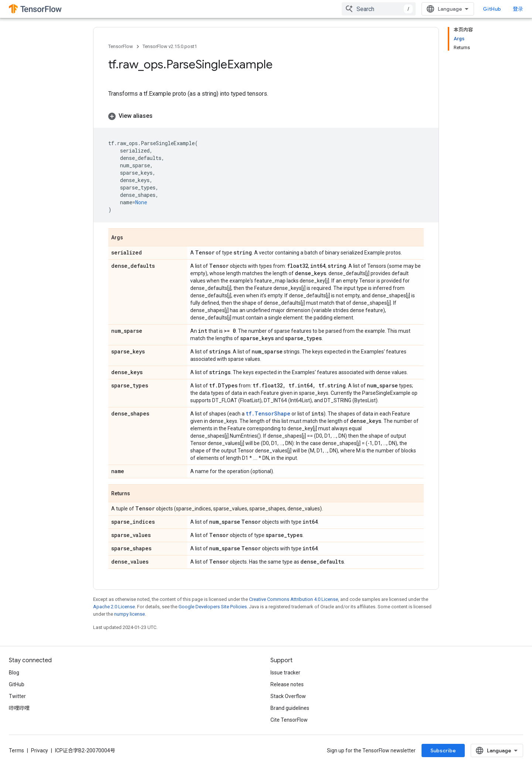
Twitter (17, 696)
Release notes (287, 684)
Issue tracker (285, 673)
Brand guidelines (290, 708)
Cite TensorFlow (289, 720)
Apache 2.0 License (114, 607)
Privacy (40, 750)
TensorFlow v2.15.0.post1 (170, 46)
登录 (518, 9)
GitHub (492, 9)
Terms (16, 750)
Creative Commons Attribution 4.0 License (294, 599)
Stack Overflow (288, 696)
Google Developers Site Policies (213, 607)
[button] (266, 116)
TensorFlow (121, 46)
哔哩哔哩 (19, 708)
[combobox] (379, 9)
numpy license (129, 614)
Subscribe (443, 750)
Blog (14, 673)
